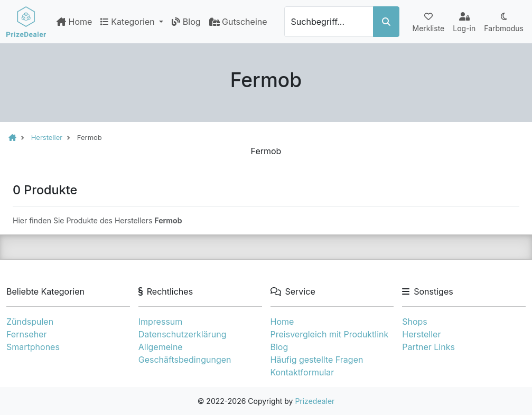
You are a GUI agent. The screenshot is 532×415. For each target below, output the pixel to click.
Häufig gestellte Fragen (317, 360)
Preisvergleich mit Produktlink (330, 334)
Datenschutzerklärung (183, 334)
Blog (186, 22)
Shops (415, 322)
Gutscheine (238, 22)
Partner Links (428, 347)
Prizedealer (315, 401)
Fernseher (26, 334)
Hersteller (421, 334)
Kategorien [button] (129, 22)
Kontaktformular (302, 372)
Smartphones (33, 347)
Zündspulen (30, 322)
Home (74, 22)
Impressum (161, 322)
